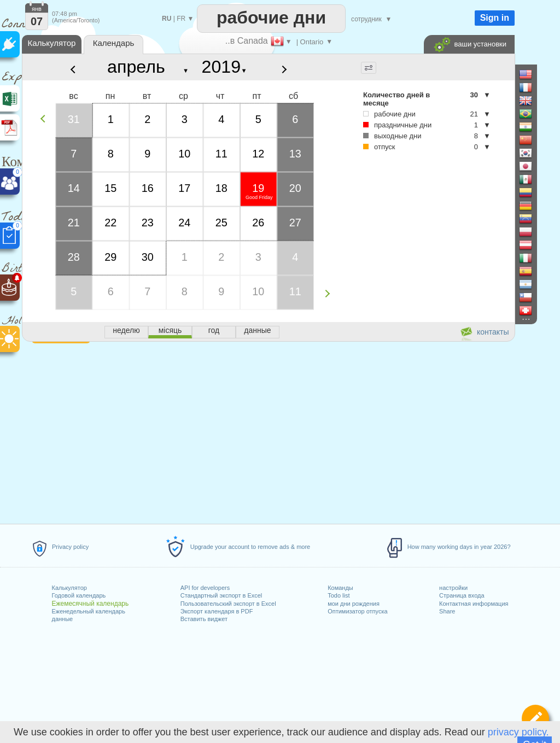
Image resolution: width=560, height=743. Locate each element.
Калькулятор (69, 588)
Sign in (495, 18)
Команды (340, 588)
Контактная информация (474, 604)
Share (447, 611)
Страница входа (462, 595)
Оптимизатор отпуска (357, 611)
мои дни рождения (354, 604)
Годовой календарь (78, 595)
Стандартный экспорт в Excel (221, 595)
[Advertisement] (268, 431)
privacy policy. (518, 732)
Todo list (339, 595)
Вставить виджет (204, 619)
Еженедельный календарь (88, 611)
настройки (453, 588)
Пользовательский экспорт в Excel (228, 604)
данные (62, 619)
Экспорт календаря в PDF (217, 611)
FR (181, 19)
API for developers (205, 588)
